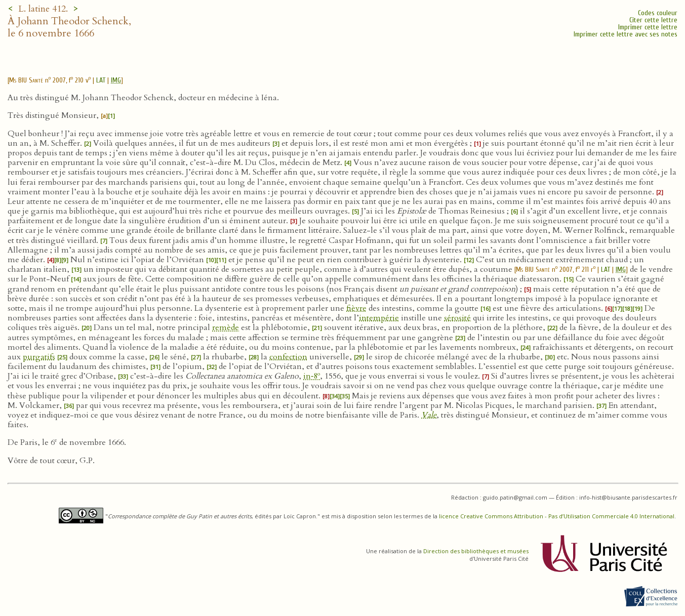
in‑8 (312, 376)
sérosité (457, 318)
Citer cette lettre (653, 20)
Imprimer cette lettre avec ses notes (626, 34)
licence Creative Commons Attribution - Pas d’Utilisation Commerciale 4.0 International (557, 516)
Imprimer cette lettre (648, 27)
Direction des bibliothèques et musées (476, 551)
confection (288, 357)
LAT (101, 80)
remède (226, 327)
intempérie (379, 318)
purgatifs (39, 357)
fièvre (356, 308)
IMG (116, 80)
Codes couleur (658, 13)
